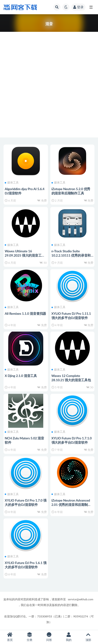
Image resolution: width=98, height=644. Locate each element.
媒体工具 (12, 183)
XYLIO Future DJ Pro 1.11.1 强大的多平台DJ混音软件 (71, 316)
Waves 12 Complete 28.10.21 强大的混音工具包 (71, 378)
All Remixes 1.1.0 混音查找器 (25, 313)
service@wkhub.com (81, 599)
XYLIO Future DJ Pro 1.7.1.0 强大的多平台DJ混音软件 (72, 440)
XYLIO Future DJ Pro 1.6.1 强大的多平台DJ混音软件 (26, 565)
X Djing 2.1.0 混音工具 (21, 376)
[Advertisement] (49, 81)
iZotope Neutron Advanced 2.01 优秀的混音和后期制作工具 (71, 505)
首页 (10, 637)
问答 (49, 637)
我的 (69, 637)
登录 (78, 7)
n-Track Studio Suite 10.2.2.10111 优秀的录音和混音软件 (71, 255)
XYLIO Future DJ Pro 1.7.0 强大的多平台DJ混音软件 (26, 502)
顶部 (88, 637)
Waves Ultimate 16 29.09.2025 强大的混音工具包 (25, 255)
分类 (29, 637)
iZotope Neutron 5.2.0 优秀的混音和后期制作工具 (71, 191)
